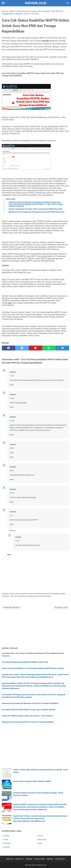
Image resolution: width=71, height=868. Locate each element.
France (40, 836)
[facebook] (9, 348)
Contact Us (19, 859)
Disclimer (29, 859)
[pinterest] (35, 348)
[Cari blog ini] (68, 3)
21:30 (12, 421)
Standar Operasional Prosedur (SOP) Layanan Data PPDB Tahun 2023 (36, 209)
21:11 (12, 515)
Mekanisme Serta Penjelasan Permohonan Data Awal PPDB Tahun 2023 (36, 212)
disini (12, 120)
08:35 (12, 471)
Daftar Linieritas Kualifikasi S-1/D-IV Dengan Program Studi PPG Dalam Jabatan (33, 668)
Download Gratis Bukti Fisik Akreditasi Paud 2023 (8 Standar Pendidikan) (30, 703)
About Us (10, 859)
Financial (7, 843)
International (60, 859)
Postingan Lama (61, 607)
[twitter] (22, 348)
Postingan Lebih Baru (11, 607)
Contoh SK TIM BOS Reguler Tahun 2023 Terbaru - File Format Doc (28, 716)
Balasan (13, 530)
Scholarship (42, 839)
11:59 (12, 376)
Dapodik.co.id (36, 3)
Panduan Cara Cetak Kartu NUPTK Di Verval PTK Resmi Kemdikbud (28, 722)
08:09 (12, 448)
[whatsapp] (49, 348)
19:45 (12, 398)
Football (6, 847)
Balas (12, 385)
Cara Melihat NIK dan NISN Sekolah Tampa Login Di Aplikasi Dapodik (29, 710)
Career (6, 839)
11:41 (17, 541)
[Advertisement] (35, 627)
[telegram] (62, 348)
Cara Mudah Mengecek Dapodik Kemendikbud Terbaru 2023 (25, 662)
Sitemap (50, 859)
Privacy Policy (40, 859)
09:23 (12, 493)
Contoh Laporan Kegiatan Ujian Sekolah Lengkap (32, 781)
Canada (6, 836)
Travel (40, 843)
